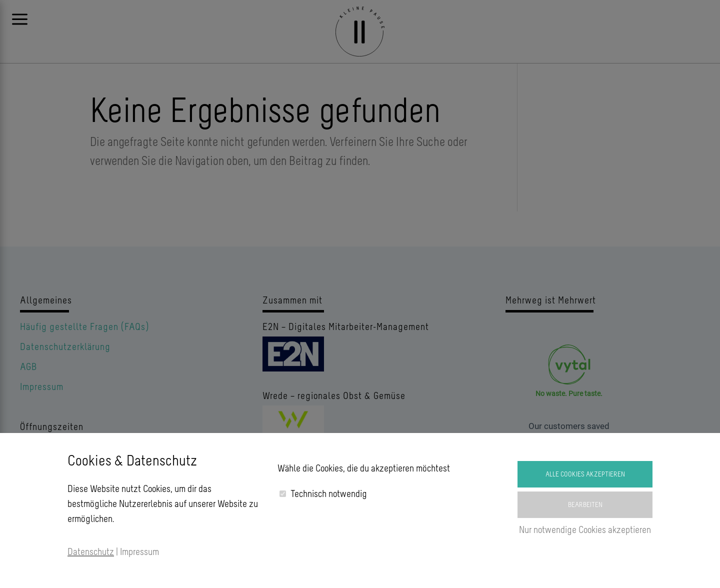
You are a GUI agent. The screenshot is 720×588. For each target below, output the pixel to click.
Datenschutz (91, 551)
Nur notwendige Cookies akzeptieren (585, 529)
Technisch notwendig (329, 493)
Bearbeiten (585, 505)
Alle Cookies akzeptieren (585, 474)
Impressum (139, 551)
